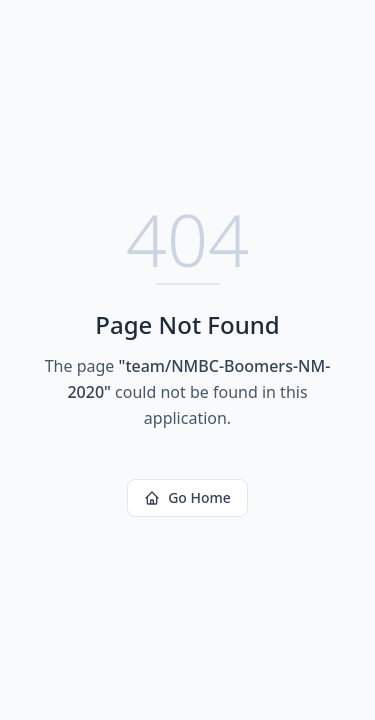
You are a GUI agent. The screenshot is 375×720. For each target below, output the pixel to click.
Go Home (187, 497)
